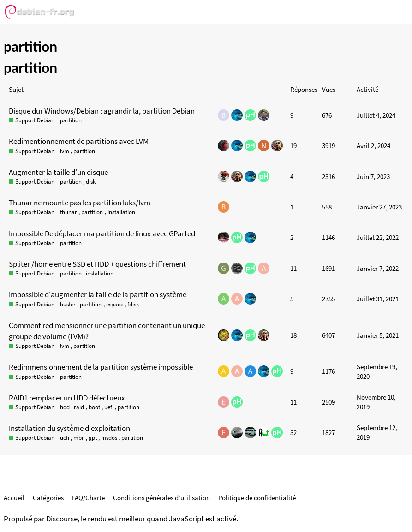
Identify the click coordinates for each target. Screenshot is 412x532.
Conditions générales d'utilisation (161, 498)
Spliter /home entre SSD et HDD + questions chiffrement (97, 264)
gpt (93, 438)
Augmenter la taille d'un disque (58, 172)
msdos (109, 438)
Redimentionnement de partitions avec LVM (79, 141)
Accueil (14, 498)
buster (68, 304)
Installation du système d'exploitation (69, 428)
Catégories (48, 498)
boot (94, 407)
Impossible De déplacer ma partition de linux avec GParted (102, 233)
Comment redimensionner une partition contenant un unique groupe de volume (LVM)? (107, 331)
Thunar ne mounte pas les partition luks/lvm (80, 203)
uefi (109, 407)
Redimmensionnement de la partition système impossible (101, 367)
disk (91, 182)
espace (115, 304)
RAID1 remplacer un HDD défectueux (67, 398)
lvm (65, 151)
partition (71, 120)
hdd (65, 407)
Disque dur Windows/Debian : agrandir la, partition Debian (102, 111)
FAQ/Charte (88, 498)
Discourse (62, 519)
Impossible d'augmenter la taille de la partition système (98, 294)
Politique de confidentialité (257, 498)
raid (79, 407)
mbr (79, 438)
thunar (69, 212)
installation (121, 212)
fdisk (133, 304)
